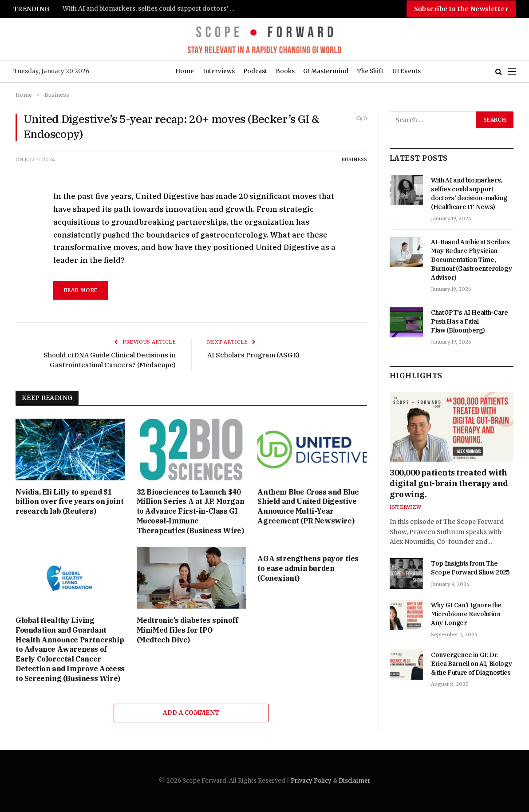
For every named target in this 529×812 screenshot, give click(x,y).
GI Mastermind (326, 71)
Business (354, 159)
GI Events (407, 71)
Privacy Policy (311, 781)
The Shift (370, 71)
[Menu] (512, 72)
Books (285, 71)
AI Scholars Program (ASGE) (253, 355)
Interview (405, 507)
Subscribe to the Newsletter (461, 9)
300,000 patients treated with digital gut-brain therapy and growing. (449, 483)
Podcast (255, 71)
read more (81, 290)
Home (185, 71)
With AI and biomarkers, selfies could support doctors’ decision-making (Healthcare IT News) (151, 9)
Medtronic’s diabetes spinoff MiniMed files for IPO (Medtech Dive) (188, 630)
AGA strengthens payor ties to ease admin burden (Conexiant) (308, 568)
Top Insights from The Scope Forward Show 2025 (470, 568)
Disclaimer (355, 781)
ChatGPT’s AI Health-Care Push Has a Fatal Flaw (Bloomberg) (470, 321)
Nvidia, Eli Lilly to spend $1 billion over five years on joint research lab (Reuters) (69, 502)
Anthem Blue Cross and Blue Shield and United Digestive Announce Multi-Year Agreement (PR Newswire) (308, 506)
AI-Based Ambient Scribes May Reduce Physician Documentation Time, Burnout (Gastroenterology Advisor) (471, 260)
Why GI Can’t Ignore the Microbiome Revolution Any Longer (466, 614)
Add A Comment (191, 713)
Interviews (219, 71)
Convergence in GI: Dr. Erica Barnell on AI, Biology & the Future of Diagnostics (471, 664)
